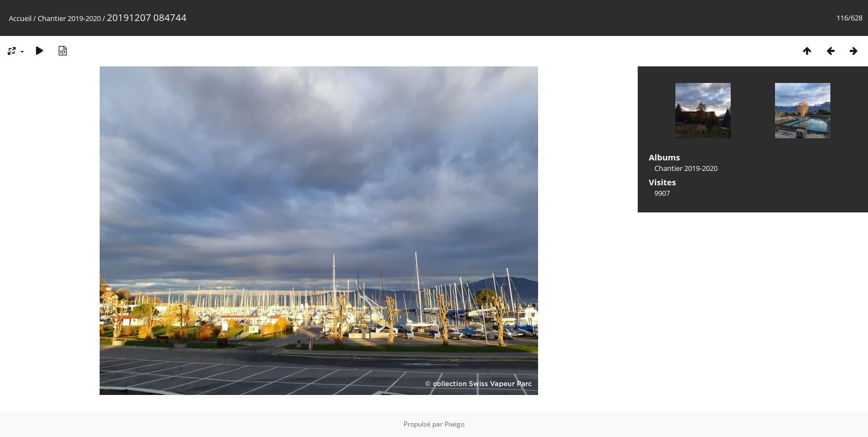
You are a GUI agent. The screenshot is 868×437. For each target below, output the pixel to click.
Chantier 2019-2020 (69, 18)
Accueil (20, 18)
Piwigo (454, 424)
